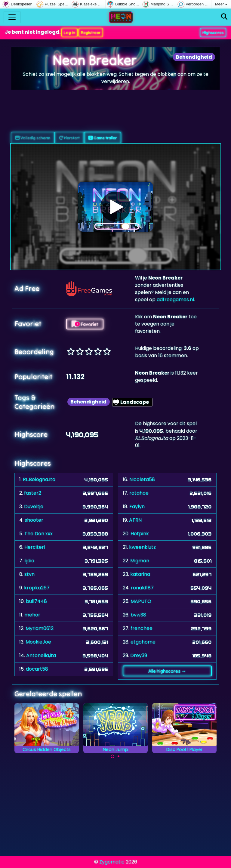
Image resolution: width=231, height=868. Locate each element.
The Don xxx (38, 534)
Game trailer (103, 138)
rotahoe (139, 493)
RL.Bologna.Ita (39, 479)
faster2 (33, 493)
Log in (69, 32)
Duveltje (34, 507)
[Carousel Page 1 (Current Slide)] (112, 756)
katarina (140, 574)
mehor (32, 615)
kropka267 (37, 588)
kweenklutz (142, 547)
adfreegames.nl (175, 300)
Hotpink (140, 534)
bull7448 (36, 601)
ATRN (135, 520)
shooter (34, 520)
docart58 (37, 669)
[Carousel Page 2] (119, 756)
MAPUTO (141, 601)
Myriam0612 (40, 628)
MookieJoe (38, 642)
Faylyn (137, 507)
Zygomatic (112, 862)
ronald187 (142, 588)
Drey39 (139, 655)
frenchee (142, 628)
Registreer (91, 32)
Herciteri (35, 547)
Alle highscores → (167, 671)
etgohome (143, 642)
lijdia (29, 561)
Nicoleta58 (142, 479)
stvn (29, 574)
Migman (140, 561)
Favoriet (85, 324)
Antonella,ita (41, 655)
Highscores (213, 32)
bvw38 (138, 615)
